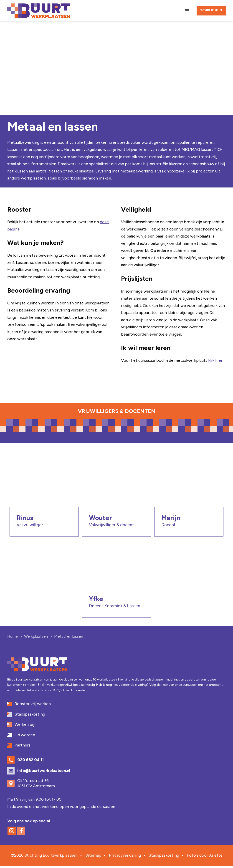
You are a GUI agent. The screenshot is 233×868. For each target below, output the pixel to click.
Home (13, 639)
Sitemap (93, 857)
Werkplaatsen (36, 639)
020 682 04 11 (30, 762)
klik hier (215, 360)
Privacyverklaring (125, 857)
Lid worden (25, 737)
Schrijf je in (211, 10)
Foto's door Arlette (205, 857)
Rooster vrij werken (33, 706)
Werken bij (24, 726)
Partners (23, 747)
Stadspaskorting (30, 716)
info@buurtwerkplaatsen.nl (44, 773)
